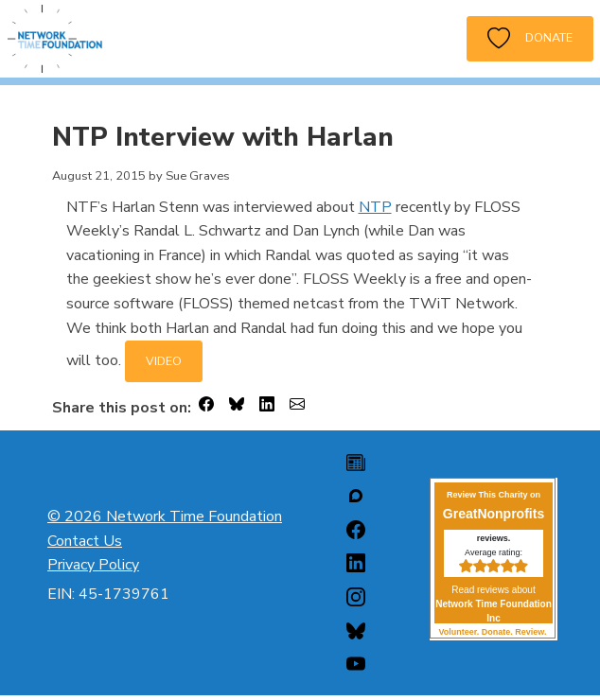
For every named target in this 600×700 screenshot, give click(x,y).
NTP (375, 207)
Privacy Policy (93, 565)
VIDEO (164, 361)
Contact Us (85, 541)
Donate (530, 39)
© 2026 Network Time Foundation (165, 516)
